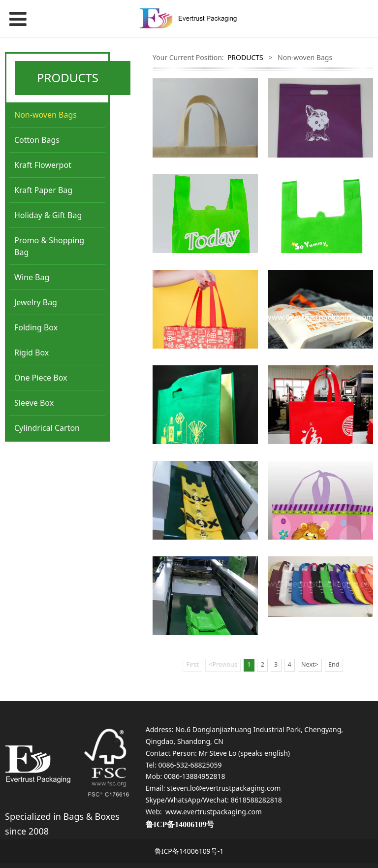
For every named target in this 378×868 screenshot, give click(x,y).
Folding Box (36, 327)
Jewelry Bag (36, 302)
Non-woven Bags (46, 115)
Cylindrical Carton (47, 428)
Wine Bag (32, 277)
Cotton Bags (37, 140)
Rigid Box (31, 353)
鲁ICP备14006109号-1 (189, 851)
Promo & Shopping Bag (49, 246)
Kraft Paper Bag (43, 190)
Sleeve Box (34, 403)
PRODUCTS (245, 57)
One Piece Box (41, 378)
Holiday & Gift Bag (48, 215)
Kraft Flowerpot (43, 165)
